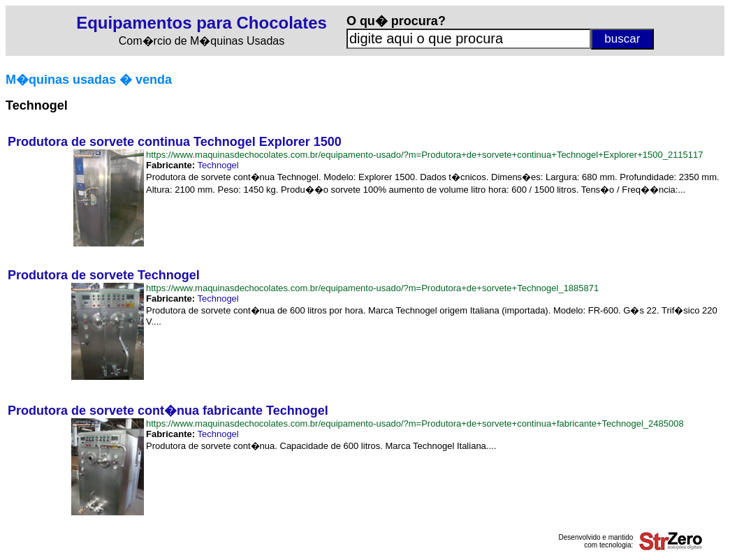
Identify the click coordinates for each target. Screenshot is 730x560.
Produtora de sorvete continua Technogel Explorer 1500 (175, 142)
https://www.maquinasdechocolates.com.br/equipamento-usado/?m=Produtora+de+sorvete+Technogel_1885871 (372, 288)
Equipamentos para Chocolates (202, 23)
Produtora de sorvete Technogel (104, 275)
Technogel (218, 165)
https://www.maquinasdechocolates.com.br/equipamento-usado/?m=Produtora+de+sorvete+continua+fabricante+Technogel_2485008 (415, 423)
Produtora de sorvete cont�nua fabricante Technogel (168, 411)
